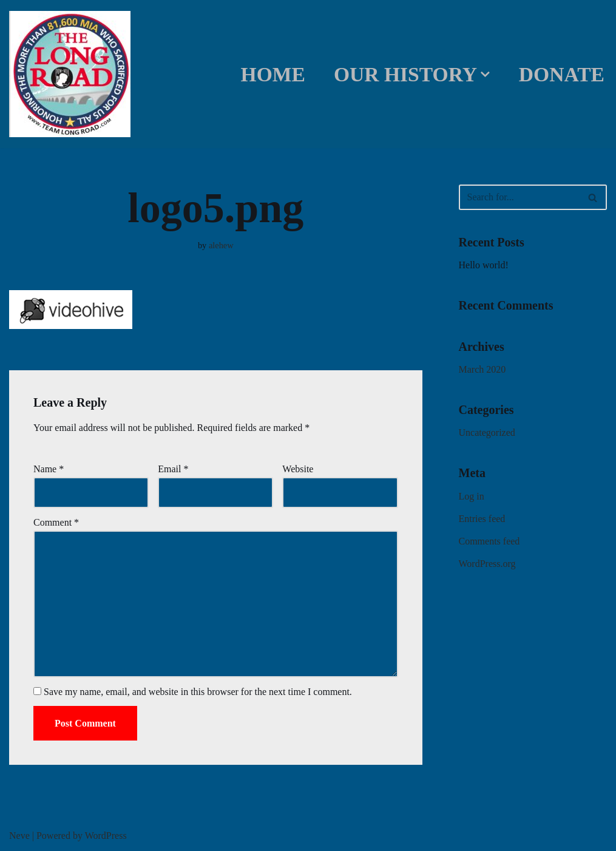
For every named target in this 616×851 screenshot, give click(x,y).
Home (273, 74)
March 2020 (482, 369)
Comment (56, 522)
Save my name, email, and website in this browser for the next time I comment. (198, 692)
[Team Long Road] (73, 74)
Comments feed (489, 541)
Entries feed (482, 519)
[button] (485, 74)
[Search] (520, 197)
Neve (19, 836)
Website (298, 469)
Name (49, 469)
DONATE (562, 74)
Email (173, 469)
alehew (221, 245)
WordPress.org (487, 564)
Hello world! (484, 265)
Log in (472, 496)
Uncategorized (487, 432)
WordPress (106, 836)
